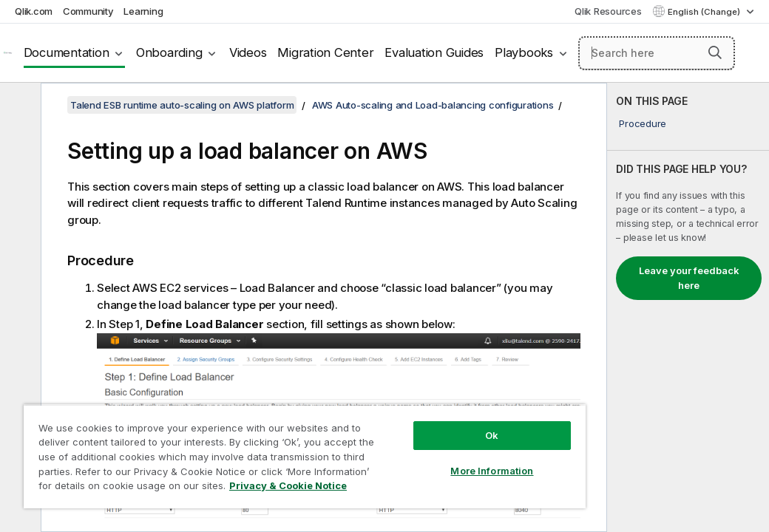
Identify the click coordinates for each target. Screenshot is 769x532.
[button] (715, 52)
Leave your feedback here (689, 278)
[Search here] (657, 53)
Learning (143, 11)
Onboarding (169, 52)
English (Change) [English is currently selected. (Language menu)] (705, 12)
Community (88, 11)
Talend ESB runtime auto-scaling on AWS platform (182, 105)
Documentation (67, 52)
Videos (248, 52)
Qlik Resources (608, 11)
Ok (394, 409)
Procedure (643, 123)
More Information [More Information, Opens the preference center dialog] (394, 445)
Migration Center (325, 52)
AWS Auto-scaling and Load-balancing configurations (433, 105)
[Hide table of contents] (18, 106)
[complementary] (688, 307)
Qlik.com (34, 11)
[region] (247, 443)
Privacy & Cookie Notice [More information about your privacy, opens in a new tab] (125, 488)
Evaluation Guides (434, 52)
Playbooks (524, 52)
